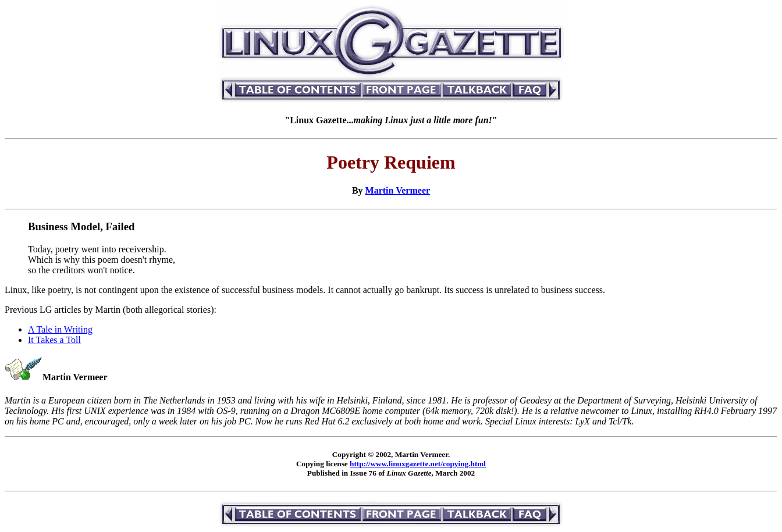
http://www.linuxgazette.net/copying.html (418, 464)
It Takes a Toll (54, 340)
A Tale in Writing (60, 329)
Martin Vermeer (398, 190)
